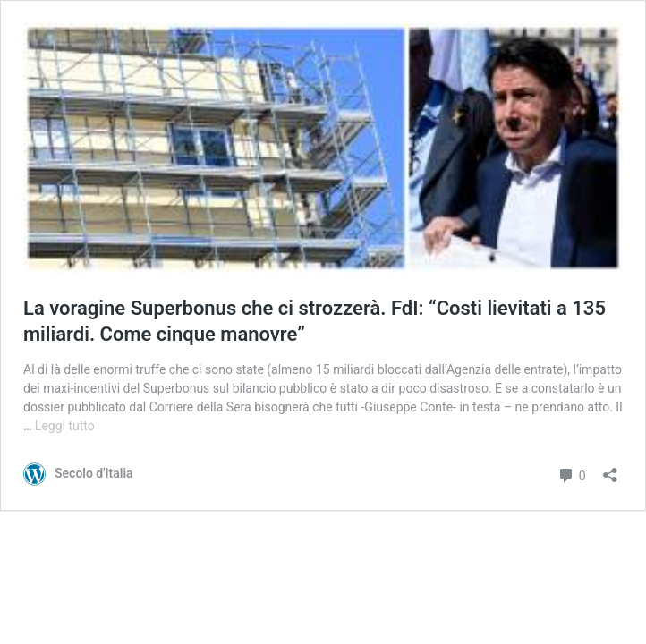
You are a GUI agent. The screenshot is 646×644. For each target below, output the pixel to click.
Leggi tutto (65, 426)
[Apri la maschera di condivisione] (610, 469)
